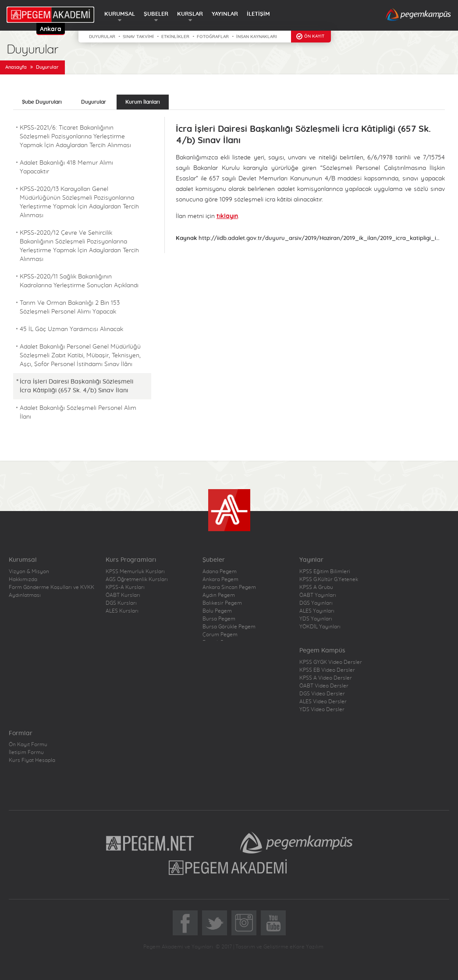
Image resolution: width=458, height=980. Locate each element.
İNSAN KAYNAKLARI (257, 37)
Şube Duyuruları (42, 102)
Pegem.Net (150, 843)
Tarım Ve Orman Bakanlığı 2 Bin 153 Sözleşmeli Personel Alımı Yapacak (70, 307)
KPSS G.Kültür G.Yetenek (329, 579)
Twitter (215, 923)
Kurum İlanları (143, 102)
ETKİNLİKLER (175, 37)
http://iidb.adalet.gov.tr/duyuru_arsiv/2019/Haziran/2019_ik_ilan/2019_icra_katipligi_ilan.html (320, 238)
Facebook (185, 923)
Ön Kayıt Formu (28, 744)
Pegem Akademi (229, 867)
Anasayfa (16, 67)
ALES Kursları (122, 611)
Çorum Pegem (220, 635)
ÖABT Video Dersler (324, 686)
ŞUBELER (156, 14)
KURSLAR (190, 14)
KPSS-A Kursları (125, 587)
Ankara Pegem (220, 579)
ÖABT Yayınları (318, 595)
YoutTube (273, 923)
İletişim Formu (26, 752)
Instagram (244, 923)
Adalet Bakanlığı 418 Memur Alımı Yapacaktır (66, 167)
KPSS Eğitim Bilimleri (325, 571)
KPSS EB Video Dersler (327, 670)
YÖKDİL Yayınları (320, 627)
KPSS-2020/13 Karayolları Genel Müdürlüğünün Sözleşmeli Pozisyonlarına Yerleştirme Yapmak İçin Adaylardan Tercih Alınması (79, 202)
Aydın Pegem (219, 595)
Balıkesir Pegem (222, 603)
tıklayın (227, 216)
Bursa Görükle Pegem (229, 627)
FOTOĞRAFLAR (213, 37)
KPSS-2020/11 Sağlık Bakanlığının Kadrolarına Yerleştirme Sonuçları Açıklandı (79, 281)
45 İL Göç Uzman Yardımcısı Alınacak (71, 329)
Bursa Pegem (219, 619)
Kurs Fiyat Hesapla (32, 760)
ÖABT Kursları (123, 595)
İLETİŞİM (258, 14)
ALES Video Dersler (323, 702)
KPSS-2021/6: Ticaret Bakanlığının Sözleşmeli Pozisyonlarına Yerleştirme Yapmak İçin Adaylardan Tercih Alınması (75, 137)
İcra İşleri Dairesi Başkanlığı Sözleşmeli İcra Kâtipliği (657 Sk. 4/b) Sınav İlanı (76, 386)
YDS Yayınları (316, 619)
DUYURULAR (102, 37)
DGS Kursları (121, 603)
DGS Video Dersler (322, 694)
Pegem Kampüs (296, 843)
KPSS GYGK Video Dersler (331, 662)
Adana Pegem (220, 571)
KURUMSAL (120, 14)
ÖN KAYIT (314, 36)
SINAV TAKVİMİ (138, 37)
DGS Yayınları (316, 603)
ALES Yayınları (317, 611)
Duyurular (47, 67)
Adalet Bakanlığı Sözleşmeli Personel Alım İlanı (78, 412)
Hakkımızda (23, 579)
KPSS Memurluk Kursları (135, 571)
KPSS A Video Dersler (326, 678)
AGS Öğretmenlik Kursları (137, 579)
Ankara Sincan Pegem (229, 587)
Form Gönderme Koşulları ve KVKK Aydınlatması (51, 591)
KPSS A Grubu (316, 587)
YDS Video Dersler (322, 709)
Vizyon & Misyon (29, 571)
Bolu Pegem (217, 611)
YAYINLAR (225, 14)
